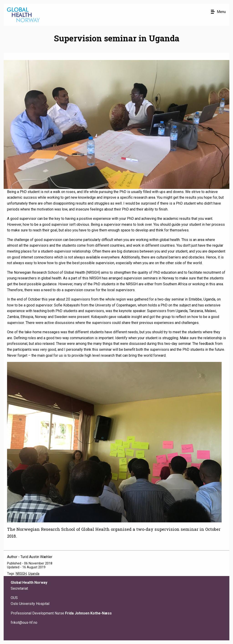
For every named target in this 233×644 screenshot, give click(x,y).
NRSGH (21, 574)
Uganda (34, 574)
